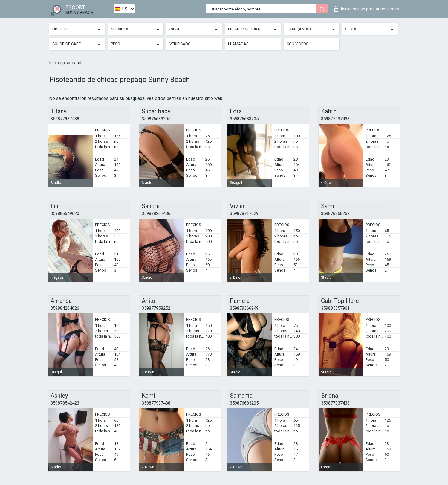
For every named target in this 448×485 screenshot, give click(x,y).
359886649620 (65, 213)
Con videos (298, 44)
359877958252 (156, 308)
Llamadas (238, 44)
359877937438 (65, 119)
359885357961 (335, 308)
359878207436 (156, 213)
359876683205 (156, 119)
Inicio (55, 63)
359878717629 (244, 213)
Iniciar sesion (367, 9)
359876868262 (335, 213)
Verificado (180, 44)
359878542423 (65, 403)
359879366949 (244, 308)
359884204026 (65, 308)
